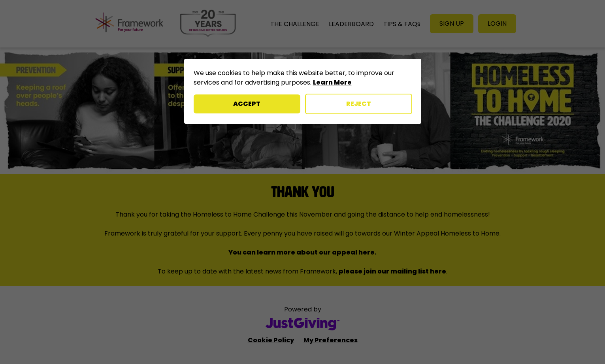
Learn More (332, 82)
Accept (247, 104)
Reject (359, 104)
